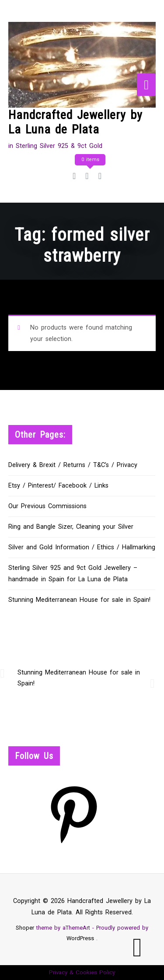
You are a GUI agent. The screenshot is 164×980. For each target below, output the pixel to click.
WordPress (80, 938)
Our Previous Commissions (47, 506)
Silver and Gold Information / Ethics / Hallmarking (82, 547)
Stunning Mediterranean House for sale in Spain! (79, 600)
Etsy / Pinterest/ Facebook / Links (58, 486)
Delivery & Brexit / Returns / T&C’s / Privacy (73, 465)
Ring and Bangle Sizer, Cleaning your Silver (71, 527)
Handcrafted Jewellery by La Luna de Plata (75, 122)
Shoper (25, 928)
